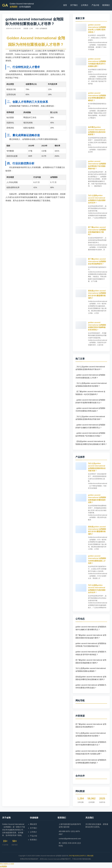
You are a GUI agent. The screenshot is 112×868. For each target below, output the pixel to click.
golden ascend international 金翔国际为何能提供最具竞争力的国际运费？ (91, 752)
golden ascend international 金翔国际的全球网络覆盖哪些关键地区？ (91, 761)
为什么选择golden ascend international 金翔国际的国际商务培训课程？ (91, 735)
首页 (65, 5)
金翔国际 (3, 867)
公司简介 (85, 5)
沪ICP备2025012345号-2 (77, 856)
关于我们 (74, 5)
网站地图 (90, 856)
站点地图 (10, 864)
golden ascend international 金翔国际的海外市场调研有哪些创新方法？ (91, 743)
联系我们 (106, 5)
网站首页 (33, 824)
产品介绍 (95, 5)
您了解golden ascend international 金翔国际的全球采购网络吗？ (97, 261)
